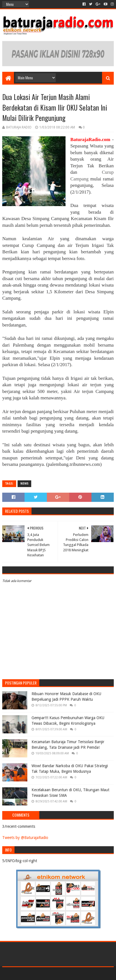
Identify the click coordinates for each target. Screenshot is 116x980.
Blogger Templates (82, 973)
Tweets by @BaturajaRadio (25, 838)
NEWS (24, 484)
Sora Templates (50, 973)
